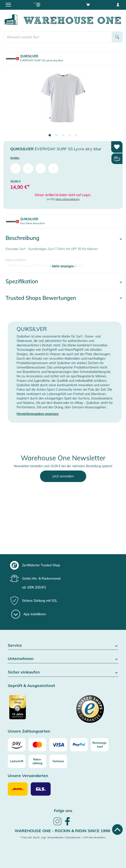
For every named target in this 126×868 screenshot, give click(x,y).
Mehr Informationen (68, 199)
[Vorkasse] (58, 761)
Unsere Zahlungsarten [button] (29, 731)
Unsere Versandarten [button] (28, 776)
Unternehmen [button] (63, 659)
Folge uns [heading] (63, 811)
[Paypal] (79, 745)
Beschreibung (22, 238)
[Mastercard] (37, 745)
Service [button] (63, 645)
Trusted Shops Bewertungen (41, 298)
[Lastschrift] (17, 761)
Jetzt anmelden (63, 476)
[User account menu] (118, 4)
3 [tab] (63, 135)
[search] (58, 37)
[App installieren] (29, 614)
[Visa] (58, 745)
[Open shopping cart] (88, 4)
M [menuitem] (28, 168)
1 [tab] (50, 135)
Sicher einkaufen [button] (63, 672)
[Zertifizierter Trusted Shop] (35, 710)
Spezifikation (22, 281)
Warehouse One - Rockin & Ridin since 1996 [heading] (62, 831)
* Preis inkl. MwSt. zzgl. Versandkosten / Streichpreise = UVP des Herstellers (63, 837)
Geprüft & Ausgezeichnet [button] (31, 686)
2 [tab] (56, 135)
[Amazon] (17, 745)
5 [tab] (76, 135)
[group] (62, 565)
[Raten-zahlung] (37, 761)
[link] (57, 825)
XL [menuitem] (53, 168)
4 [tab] (70, 135)
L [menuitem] (41, 168)
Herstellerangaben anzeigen (38, 414)
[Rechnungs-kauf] (100, 745)
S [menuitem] (16, 168)
